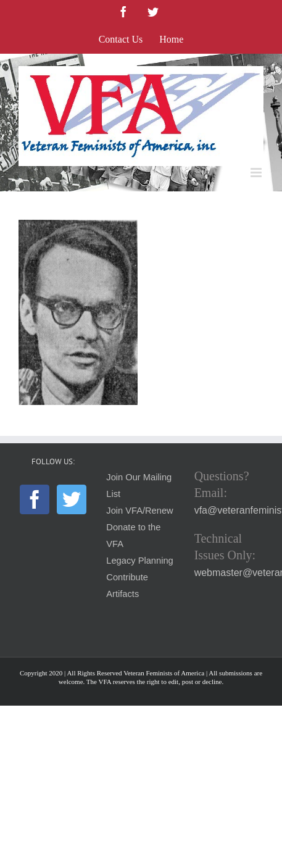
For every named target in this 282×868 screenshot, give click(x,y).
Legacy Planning (139, 561)
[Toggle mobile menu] (257, 173)
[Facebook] (35, 499)
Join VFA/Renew (139, 511)
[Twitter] (72, 499)
